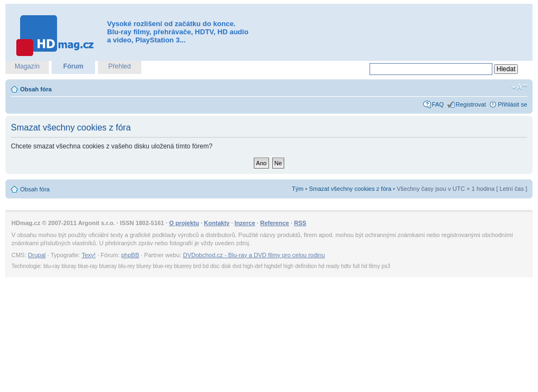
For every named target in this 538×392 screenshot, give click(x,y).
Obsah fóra (36, 89)
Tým (298, 189)
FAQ (438, 104)
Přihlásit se (512, 104)
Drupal (37, 255)
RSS (300, 223)
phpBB (130, 255)
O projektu (184, 223)
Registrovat (471, 104)
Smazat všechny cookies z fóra (350, 189)
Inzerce (245, 223)
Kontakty (217, 223)
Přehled (119, 66)
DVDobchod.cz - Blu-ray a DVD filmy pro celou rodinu (254, 255)
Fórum (73, 66)
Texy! (89, 255)
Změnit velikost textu (519, 87)
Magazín (27, 66)
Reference (275, 223)
